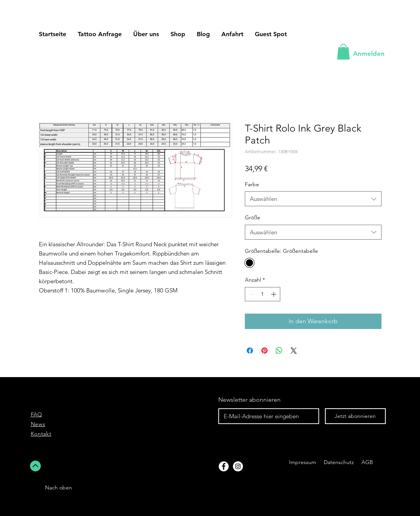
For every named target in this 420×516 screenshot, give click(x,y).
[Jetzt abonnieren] (355, 416)
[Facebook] (224, 466)
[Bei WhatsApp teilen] (279, 351)
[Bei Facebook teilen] (250, 351)
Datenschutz (340, 462)
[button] (271, 34)
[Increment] (274, 294)
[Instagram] (238, 466)
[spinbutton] (263, 294)
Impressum (303, 462)
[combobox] (313, 199)
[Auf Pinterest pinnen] (264, 351)
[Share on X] (294, 351)
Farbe (252, 184)
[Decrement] (251, 294)
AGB (366, 462)
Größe (253, 217)
